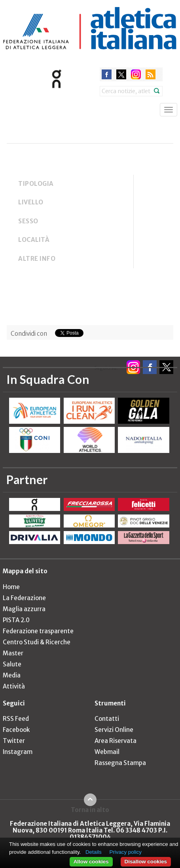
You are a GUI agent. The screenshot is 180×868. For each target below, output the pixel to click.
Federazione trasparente (38, 631)
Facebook (16, 730)
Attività (14, 686)
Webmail (107, 752)
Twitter (14, 741)
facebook (107, 74)
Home (11, 587)
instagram (136, 74)
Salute (12, 664)
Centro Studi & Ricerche (37, 642)
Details (94, 852)
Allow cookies (91, 861)
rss (151, 74)
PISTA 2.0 (16, 620)
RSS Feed (16, 719)
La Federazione (24, 598)
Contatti (107, 719)
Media (12, 675)
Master (13, 653)
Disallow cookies (146, 861)
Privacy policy (125, 852)
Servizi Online (114, 730)
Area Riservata (116, 741)
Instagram (18, 752)
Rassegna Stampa (120, 763)
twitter (121, 74)
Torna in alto (90, 810)
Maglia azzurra (24, 609)
